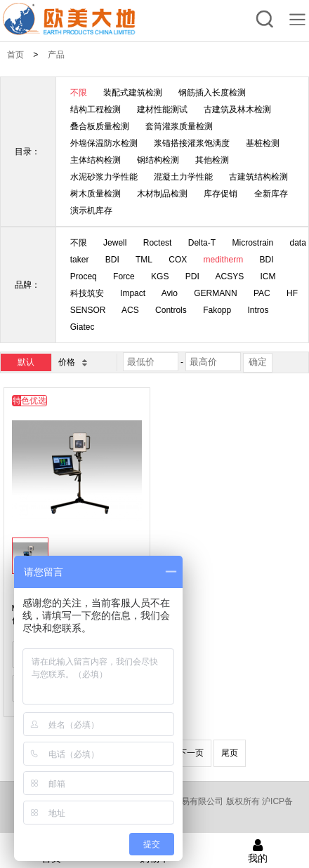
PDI (192, 276)
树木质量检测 (96, 194)
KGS (160, 276)
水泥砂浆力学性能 (104, 177)
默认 (26, 362)
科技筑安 (87, 293)
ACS (130, 310)
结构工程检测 (96, 109)
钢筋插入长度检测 (212, 93)
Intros (258, 310)
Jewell (115, 243)
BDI (112, 260)
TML (144, 260)
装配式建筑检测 (133, 93)
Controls (171, 310)
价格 (72, 362)
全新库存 (271, 194)
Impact (133, 293)
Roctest (158, 243)
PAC (262, 293)
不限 (79, 93)
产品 (56, 55)
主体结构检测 (96, 160)
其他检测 (212, 160)
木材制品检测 (162, 194)
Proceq (84, 276)
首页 (15, 55)
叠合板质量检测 (100, 126)
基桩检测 (263, 143)
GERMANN (215, 293)
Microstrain (252, 243)
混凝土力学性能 (183, 177)
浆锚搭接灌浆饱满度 (192, 143)
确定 (258, 362)
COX (178, 260)
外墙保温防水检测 (104, 143)
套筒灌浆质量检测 (179, 126)
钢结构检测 (158, 160)
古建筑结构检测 (258, 177)
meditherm (224, 260)
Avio (170, 293)
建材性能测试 (162, 109)
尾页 (230, 753)
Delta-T (202, 243)
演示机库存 (91, 211)
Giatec (83, 327)
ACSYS (229, 276)
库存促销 (221, 194)
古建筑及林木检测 (237, 109)
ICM (268, 276)
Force (124, 276)
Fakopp (217, 310)
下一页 (191, 753)
